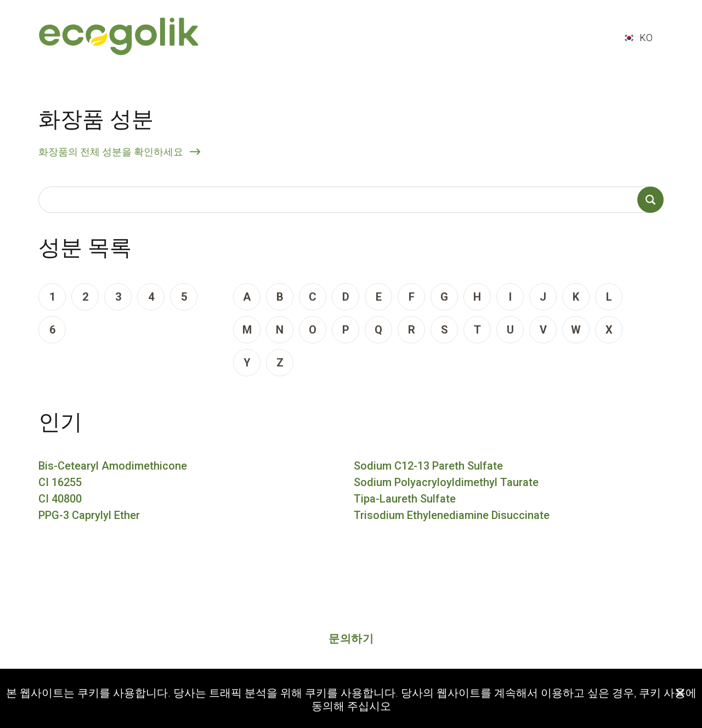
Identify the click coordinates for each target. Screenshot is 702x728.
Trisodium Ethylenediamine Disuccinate (452, 515)
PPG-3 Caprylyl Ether (89, 515)
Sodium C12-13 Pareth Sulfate (428, 466)
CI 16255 (60, 482)
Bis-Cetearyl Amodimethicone (113, 466)
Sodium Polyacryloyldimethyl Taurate (446, 482)
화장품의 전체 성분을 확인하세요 (111, 152)
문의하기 (351, 639)
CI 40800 (60, 499)
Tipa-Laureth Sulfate (405, 499)
